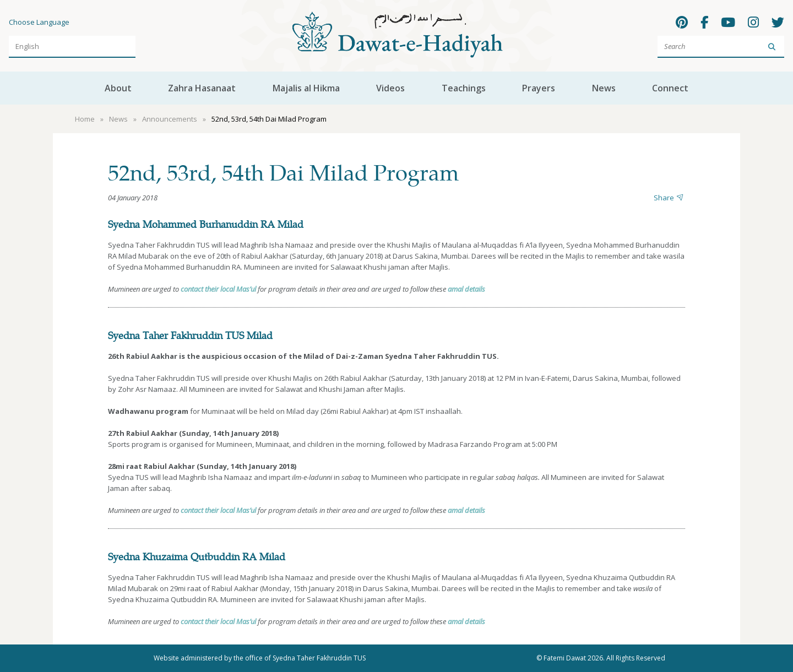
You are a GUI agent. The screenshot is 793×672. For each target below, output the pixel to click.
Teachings (464, 88)
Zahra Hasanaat (202, 88)
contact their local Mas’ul (218, 289)
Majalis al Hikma (306, 88)
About (118, 88)
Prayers (539, 88)
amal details (466, 289)
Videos (390, 88)
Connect (670, 88)
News (604, 88)
